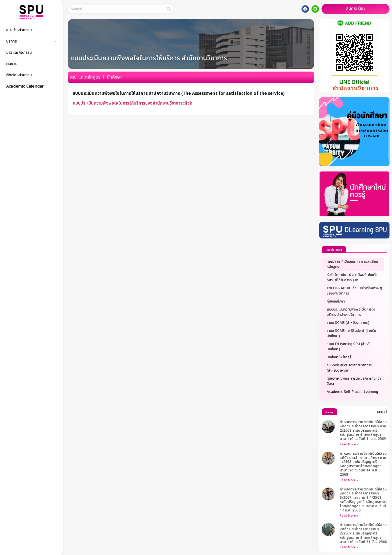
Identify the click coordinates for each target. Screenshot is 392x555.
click (187, 103)
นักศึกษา (114, 77)
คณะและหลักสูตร (85, 77)
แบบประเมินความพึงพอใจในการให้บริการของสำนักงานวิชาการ (128, 103)
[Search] (169, 9)
